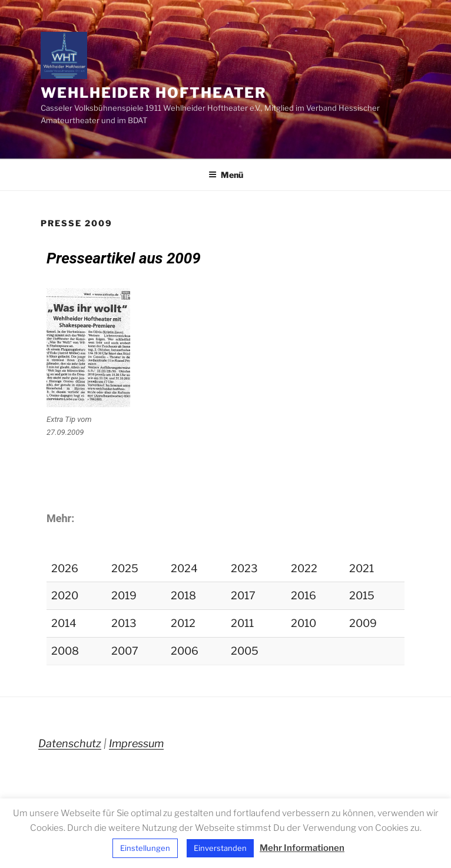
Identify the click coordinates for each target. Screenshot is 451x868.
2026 (65, 568)
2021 (362, 568)
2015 (362, 595)
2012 (183, 623)
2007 (125, 651)
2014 (64, 623)
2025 (125, 568)
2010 (304, 623)
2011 (242, 623)
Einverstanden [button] (220, 848)
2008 (65, 651)
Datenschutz (70, 743)
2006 (185, 651)
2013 (124, 623)
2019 (124, 595)
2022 (304, 568)
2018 (183, 595)
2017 (243, 595)
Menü (226, 175)
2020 (65, 595)
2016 (304, 595)
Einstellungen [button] (145, 848)
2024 (184, 568)
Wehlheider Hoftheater (154, 93)
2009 (363, 623)
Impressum (136, 743)
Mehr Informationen (302, 848)
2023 (244, 568)
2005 (245, 651)
